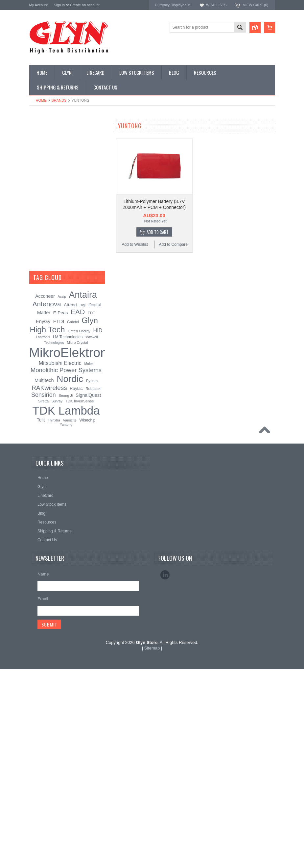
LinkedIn (165, 774)
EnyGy (43, 520)
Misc (37, 261)
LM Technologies (68, 536)
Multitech (44, 579)
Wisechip (88, 619)
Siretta (43, 600)
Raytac (76, 587)
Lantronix (43, 536)
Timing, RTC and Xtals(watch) (59, 149)
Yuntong (66, 623)
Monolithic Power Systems (54, 439)
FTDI (59, 520)
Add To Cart (158, 232)
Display (39, 161)
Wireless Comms (48, 339)
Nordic (35, 386)
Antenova (38, 421)
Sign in (59, 5)
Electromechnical (48, 216)
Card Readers (45, 183)
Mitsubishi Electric (60, 562)
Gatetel (73, 521)
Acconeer (45, 495)
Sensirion (38, 448)
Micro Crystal (77, 541)
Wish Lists (216, 5)
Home (41, 100)
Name (43, 773)
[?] (70, 476)
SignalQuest (88, 594)
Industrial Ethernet (49, 194)
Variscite (70, 619)
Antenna (40, 138)
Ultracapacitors (46, 317)
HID (98, 529)
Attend (70, 504)
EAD (34, 412)
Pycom (92, 579)
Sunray (57, 600)
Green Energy (79, 530)
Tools (37, 305)
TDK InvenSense (79, 600)
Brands (59, 100)
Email (43, 797)
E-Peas (61, 511)
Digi (82, 504)
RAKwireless (41, 430)
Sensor (39, 283)
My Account (39, 5)
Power (38, 172)
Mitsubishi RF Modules (53, 205)
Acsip (62, 495)
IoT (36, 250)
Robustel (93, 587)
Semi (37, 272)
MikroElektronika (45, 368)
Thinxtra (54, 619)
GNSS (38, 227)
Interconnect (44, 239)
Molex (89, 562)
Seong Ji (66, 594)
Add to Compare (173, 244)
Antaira (36, 395)
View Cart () (256, 5)
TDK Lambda (42, 377)
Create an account (85, 5)
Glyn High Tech (44, 403)
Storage (40, 294)
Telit (41, 618)
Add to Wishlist (135, 244)
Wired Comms (45, 328)
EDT (91, 512)
